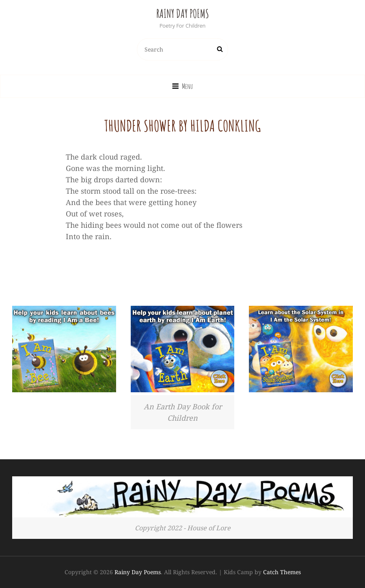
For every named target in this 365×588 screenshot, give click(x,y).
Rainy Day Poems (183, 14)
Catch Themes (282, 572)
